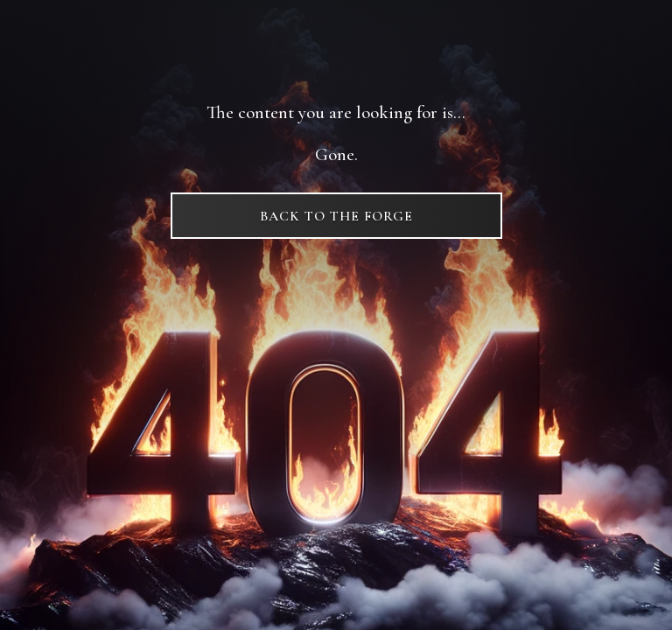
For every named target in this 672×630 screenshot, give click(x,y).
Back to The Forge (336, 216)
